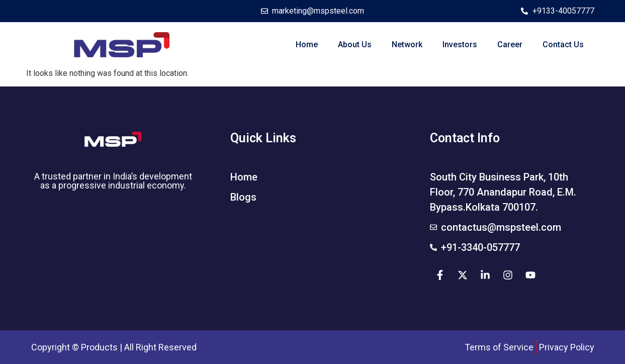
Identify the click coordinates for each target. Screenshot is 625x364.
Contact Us (563, 44)
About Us (355, 44)
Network (407, 44)
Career (510, 44)
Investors (460, 44)
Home (307, 44)
